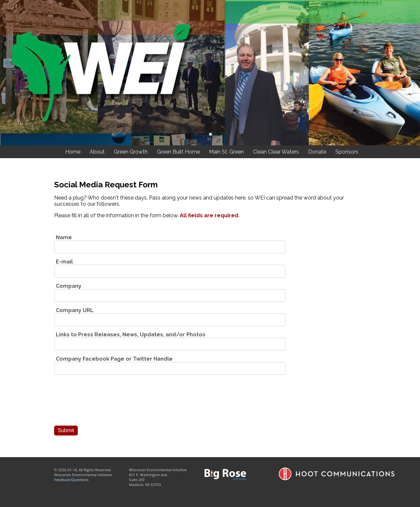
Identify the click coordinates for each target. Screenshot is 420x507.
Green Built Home (178, 152)
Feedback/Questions (71, 480)
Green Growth (131, 152)
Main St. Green (226, 152)
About (97, 152)
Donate (317, 152)
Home (73, 152)
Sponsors (347, 152)
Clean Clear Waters (276, 152)
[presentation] (104, 403)
